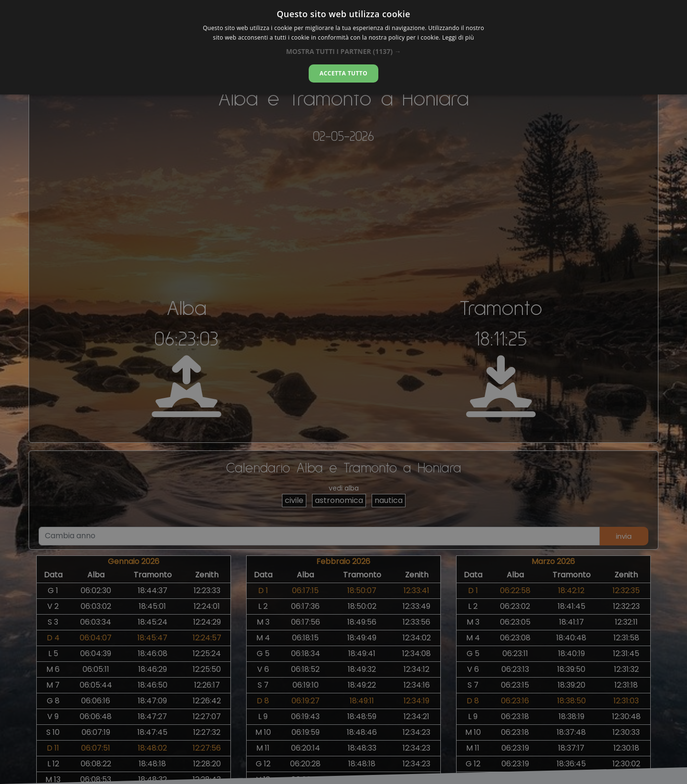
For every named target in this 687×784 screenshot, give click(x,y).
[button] (343, 51)
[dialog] (343, 47)
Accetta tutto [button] (343, 73)
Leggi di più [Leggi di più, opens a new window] (458, 37)
